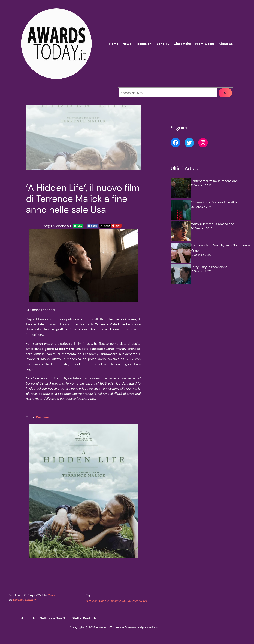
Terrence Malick (137, 601)
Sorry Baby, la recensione (209, 267)
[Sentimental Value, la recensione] (181, 189)
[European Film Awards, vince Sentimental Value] (181, 254)
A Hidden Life (95, 601)
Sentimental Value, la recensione (214, 181)
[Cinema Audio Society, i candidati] (181, 211)
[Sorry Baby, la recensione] (181, 275)
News (51, 595)
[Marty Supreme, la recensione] (181, 232)
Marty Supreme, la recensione (212, 224)
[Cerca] (225, 93)
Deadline (42, 417)
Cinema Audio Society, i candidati (215, 202)
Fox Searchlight (115, 601)
